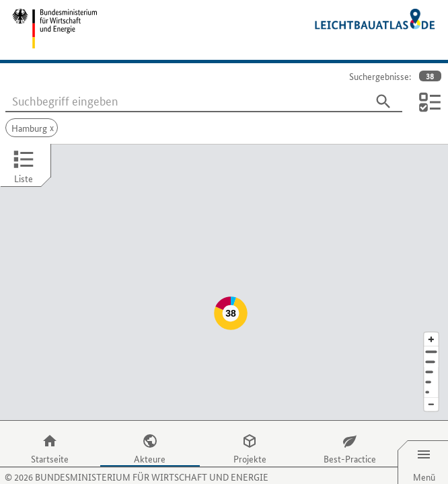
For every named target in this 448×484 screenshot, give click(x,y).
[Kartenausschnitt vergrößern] (431, 312)
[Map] (224, 269)
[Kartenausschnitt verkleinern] (431, 378)
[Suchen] (383, 102)
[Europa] (431, 365)
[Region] (431, 345)
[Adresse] (431, 325)
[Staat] (431, 355)
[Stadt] (431, 335)
